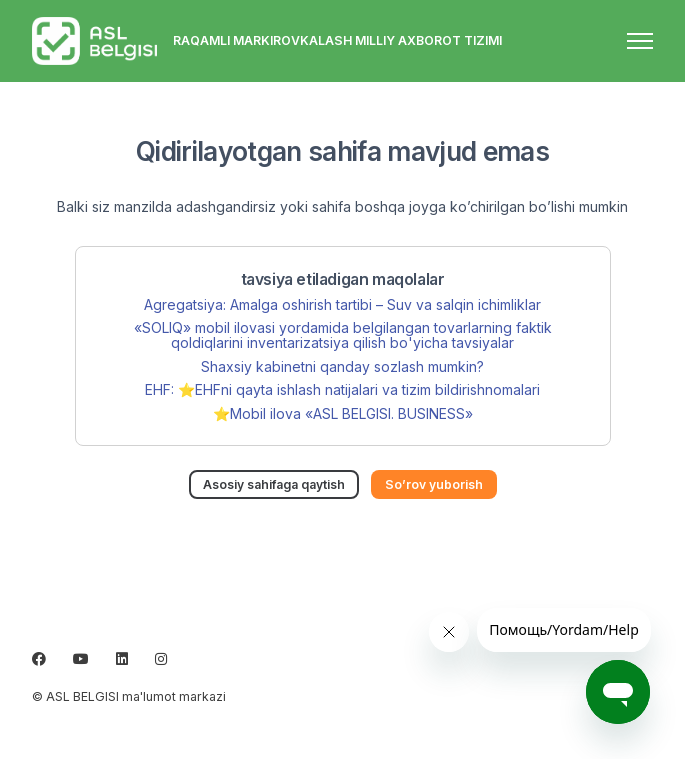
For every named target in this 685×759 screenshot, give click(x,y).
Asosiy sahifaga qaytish (274, 484)
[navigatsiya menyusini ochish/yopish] (640, 41)
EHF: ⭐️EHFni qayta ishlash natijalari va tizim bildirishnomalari (342, 389)
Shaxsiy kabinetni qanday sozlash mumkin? (342, 366)
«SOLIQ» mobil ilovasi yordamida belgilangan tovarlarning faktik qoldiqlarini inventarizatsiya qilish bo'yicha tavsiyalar (343, 335)
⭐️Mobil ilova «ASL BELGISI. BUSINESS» (343, 413)
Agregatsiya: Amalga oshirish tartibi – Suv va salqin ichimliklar (342, 304)
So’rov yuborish (434, 484)
